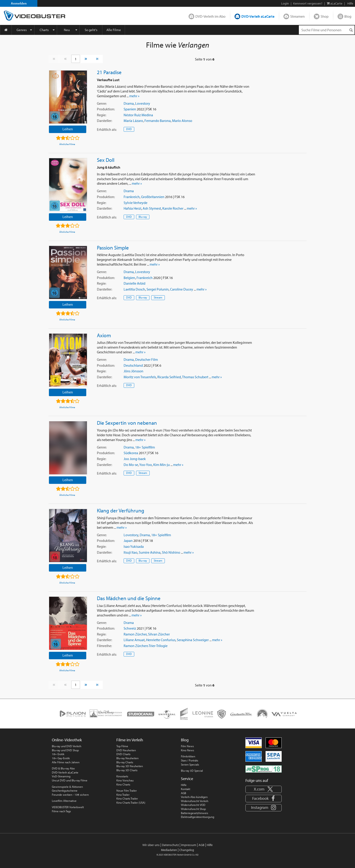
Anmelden (19, 3)
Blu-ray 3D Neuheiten (130, 766)
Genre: (102, 103)
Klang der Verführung (121, 510)
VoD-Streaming (61, 776)
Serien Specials (190, 764)
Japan (128, 541)
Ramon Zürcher (135, 634)
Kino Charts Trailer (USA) (131, 803)
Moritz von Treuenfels (140, 377)
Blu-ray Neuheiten (127, 758)
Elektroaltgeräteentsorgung (198, 817)
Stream (158, 297)
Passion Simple (113, 247)
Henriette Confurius (161, 640)
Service (187, 779)
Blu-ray (143, 217)
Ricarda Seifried (169, 377)
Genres (22, 30)
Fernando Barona (158, 121)
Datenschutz (170, 845)
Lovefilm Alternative (64, 801)
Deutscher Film (146, 359)
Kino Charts (123, 784)
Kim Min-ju (162, 465)
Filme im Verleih (130, 740)
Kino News (187, 750)
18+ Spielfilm (145, 447)
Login (285, 3)
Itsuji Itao (131, 552)
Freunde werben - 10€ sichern (70, 795)
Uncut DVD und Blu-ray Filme (70, 780)
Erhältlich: (107, 129)
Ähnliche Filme (67, 144)
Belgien (129, 278)
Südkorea (131, 453)
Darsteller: (104, 121)
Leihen (68, 129)
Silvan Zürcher (159, 634)
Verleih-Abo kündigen (194, 797)
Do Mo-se (131, 465)
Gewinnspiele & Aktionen (67, 787)
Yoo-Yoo (146, 465)
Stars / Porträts (189, 760)
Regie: (102, 115)
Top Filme (122, 746)
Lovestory (143, 103)
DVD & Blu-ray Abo (63, 768)
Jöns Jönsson (133, 371)
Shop (325, 16)
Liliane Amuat (134, 640)
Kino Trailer (123, 795)
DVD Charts (123, 754)
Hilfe (184, 785)
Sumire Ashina (150, 552)
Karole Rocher (173, 208)
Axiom (104, 335)
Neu (67, 30)
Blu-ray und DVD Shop (65, 750)
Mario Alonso (182, 121)
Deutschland (133, 365)
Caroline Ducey (182, 289)
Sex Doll (106, 160)
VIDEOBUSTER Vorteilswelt (68, 807)
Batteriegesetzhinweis (194, 813)
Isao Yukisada (134, 546)
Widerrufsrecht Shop (193, 809)
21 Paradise (109, 72)
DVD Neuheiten (126, 750)
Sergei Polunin (158, 289)
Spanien (130, 109)
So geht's (91, 30)
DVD (129, 129)
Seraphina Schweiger (193, 640)
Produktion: (106, 109)
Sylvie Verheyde (136, 203)
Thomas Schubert (195, 377)
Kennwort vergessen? (308, 3)
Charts (44, 30)
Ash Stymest (152, 208)
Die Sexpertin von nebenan (127, 423)
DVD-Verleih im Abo (210, 16)
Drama (129, 103)
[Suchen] (351, 30)
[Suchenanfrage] (327, 30)
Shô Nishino (171, 552)
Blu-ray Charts (125, 762)
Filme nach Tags (61, 811)
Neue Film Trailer (127, 790)
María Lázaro (133, 121)
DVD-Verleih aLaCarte (258, 16)
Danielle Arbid (134, 283)
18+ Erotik (58, 754)
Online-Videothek (67, 740)
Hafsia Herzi (132, 208)
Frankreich (132, 197)
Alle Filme (114, 30)
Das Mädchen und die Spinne (129, 598)
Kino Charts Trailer (127, 798)
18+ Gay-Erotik (61, 758)
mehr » (134, 96)
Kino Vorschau (125, 780)
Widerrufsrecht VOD (193, 805)
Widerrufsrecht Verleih (195, 801)
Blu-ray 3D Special (192, 771)
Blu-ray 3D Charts (127, 770)
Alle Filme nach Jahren (66, 762)
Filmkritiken (188, 756)
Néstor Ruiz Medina (138, 115)
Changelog (187, 850)
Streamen (297, 16)
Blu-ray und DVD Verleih (67, 746)
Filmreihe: (104, 646)
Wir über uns (151, 845)
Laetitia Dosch (134, 289)
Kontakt (186, 789)
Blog (348, 16)
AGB (183, 793)
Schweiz (130, 628)
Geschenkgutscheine (65, 790)
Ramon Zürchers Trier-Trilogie (146, 646)
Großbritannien (153, 197)
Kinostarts (122, 776)
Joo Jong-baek (135, 459)
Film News (187, 746)
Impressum (189, 845)
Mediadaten (169, 850)
